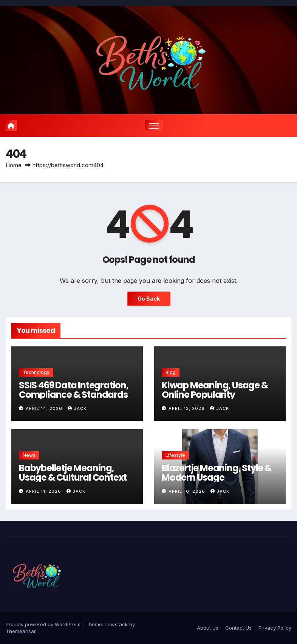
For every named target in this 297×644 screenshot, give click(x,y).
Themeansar (21, 631)
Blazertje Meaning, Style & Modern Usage (217, 473)
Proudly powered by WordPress (44, 624)
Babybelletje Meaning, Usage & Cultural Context (73, 473)
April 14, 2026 (45, 409)
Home (14, 165)
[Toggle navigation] (154, 126)
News (29, 455)
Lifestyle (175, 455)
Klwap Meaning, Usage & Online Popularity (215, 390)
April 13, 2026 (187, 409)
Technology (36, 372)
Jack (77, 409)
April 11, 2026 (44, 491)
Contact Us (238, 628)
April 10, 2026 (188, 491)
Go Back (148, 299)
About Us (208, 628)
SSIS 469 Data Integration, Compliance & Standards (74, 390)
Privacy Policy (275, 628)
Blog (171, 372)
